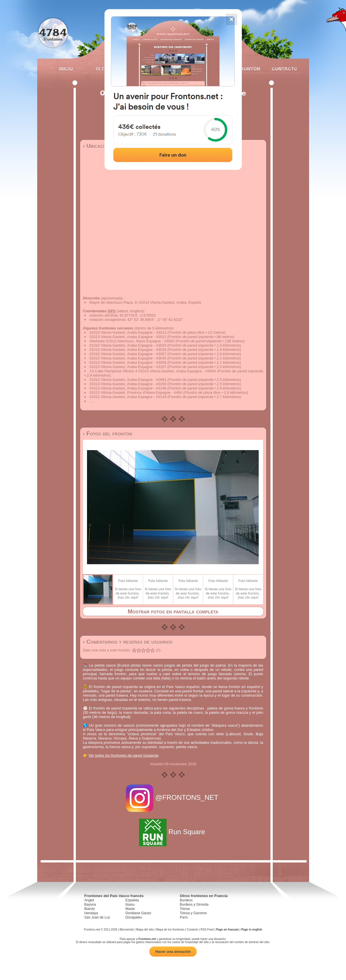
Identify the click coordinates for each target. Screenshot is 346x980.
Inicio (66, 69)
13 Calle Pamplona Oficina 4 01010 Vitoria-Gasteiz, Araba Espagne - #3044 (153, 371)
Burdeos (186, 900)
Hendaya (91, 913)
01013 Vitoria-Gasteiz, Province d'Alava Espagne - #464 (136, 392)
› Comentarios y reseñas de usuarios (128, 642)
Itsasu (130, 905)
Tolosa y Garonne (193, 913)
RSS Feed (207, 930)
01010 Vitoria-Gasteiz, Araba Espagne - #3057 (128, 354)
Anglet (89, 900)
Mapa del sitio (145, 930)
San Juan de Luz (97, 917)
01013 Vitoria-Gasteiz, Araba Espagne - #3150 (128, 384)
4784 (53, 32)
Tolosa (185, 909)
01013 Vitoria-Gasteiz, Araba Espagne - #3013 (128, 332)
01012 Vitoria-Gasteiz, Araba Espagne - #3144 (128, 397)
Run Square (173, 832)
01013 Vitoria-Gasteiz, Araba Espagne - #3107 (128, 367)
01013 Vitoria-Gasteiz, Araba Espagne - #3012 (128, 337)
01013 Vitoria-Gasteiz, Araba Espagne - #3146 (128, 388)
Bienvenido (127, 930)
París (184, 917)
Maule (130, 909)
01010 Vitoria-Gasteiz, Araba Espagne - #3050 (128, 362)
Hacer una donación (173, 952)
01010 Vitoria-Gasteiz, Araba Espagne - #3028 (128, 350)
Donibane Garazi (138, 913)
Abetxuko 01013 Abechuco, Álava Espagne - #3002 (132, 341)
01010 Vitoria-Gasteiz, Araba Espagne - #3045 (128, 358)
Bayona (90, 905)
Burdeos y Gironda (194, 905)
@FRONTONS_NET (173, 797)
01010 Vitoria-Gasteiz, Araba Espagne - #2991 (128, 380)
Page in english (252, 930)
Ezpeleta (132, 900)
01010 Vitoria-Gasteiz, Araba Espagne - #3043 (128, 345)
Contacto (282, 69)
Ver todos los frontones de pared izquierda (123, 755)
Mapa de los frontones (170, 930)
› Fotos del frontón (108, 434)
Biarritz (90, 909)
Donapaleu (134, 917)
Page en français (227, 930)
